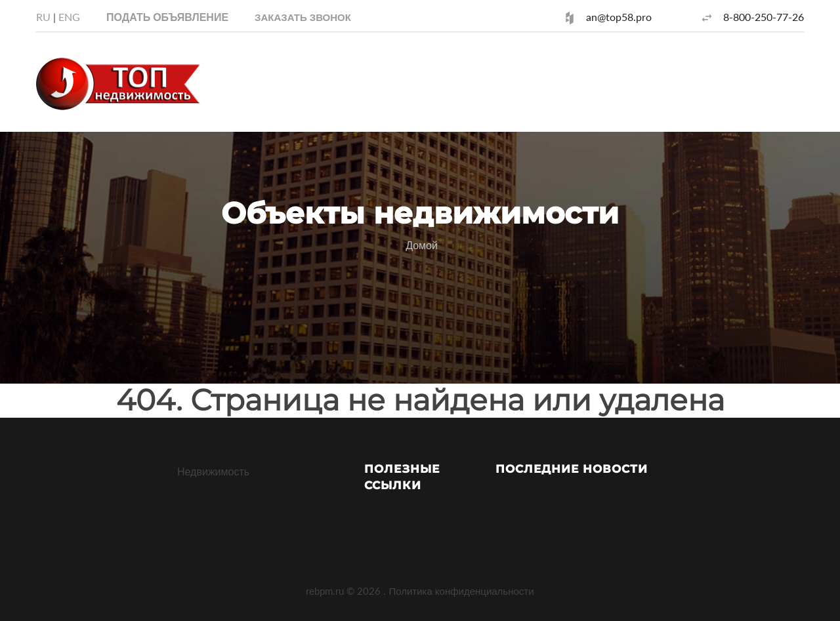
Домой (422, 245)
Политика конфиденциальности (461, 591)
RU (43, 17)
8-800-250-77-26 (764, 17)
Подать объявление (167, 17)
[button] (303, 17)
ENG (69, 17)
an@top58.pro (619, 17)
